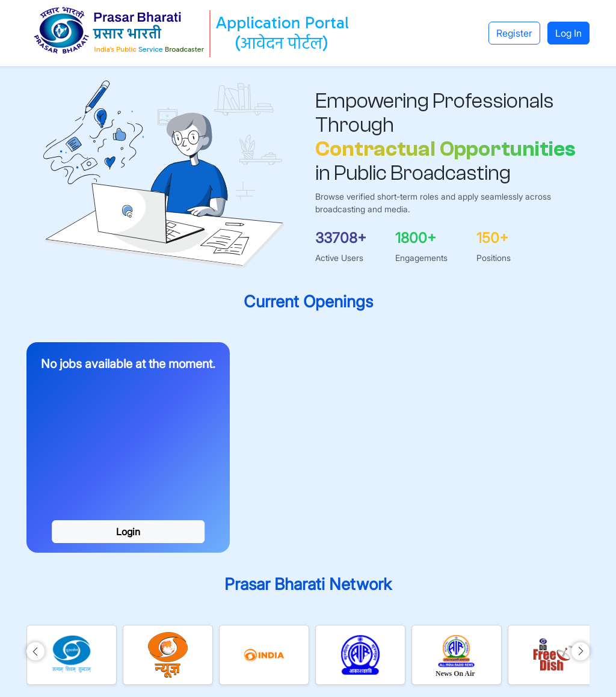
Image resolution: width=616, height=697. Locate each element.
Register (514, 33)
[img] (35, 651)
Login (128, 532)
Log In (568, 33)
